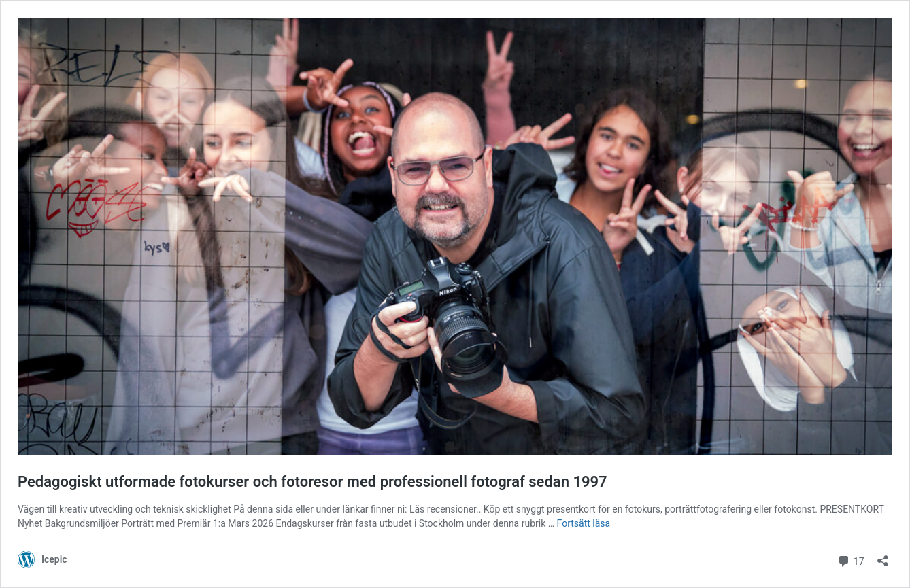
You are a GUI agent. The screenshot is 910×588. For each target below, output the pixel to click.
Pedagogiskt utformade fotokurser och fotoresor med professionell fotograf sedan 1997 (313, 482)
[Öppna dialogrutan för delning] (883, 556)
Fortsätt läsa (584, 523)
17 (850, 560)
